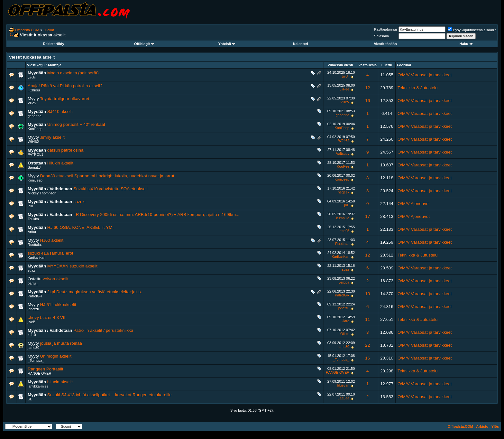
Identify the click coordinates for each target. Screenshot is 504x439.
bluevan (343, 385)
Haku (466, 44)
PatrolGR (35, 296)
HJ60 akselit (52, 240)
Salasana (381, 36)
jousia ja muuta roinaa (61, 343)
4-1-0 (32, 335)
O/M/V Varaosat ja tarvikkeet (425, 75)
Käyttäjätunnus (386, 29)
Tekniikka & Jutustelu (417, 88)
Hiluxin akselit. (61, 163)
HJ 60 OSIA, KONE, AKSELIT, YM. (80, 227)
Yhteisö (227, 44)
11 (367, 319)
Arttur (32, 232)
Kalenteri (301, 44)
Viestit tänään (385, 44)
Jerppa (344, 282)
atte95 (345, 231)
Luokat (49, 30)
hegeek (344, 192)
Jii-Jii (32, 77)
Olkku (345, 334)
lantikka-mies (38, 386)
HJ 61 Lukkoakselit (58, 305)
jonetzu (33, 309)
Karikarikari (37, 257)
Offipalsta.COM (27, 30)
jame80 (33, 348)
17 (367, 216)
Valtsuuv (343, 154)
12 (367, 88)
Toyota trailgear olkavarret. (65, 99)
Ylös (495, 426)
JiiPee (344, 89)
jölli (30, 206)
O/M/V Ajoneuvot (414, 204)
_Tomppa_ (36, 360)
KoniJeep (35, 129)
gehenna (35, 116)
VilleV (32, 103)
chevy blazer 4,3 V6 (46, 318)
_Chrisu (34, 90)
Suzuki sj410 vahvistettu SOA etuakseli (110, 189)
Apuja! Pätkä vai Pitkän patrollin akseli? (65, 86)
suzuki (79, 202)
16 (367, 101)
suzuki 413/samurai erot (50, 253)
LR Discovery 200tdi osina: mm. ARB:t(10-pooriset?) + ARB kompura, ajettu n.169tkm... (156, 215)
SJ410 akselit (60, 112)
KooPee (343, 166)
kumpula (343, 218)
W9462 (33, 142)
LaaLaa (344, 398)
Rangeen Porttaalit (45, 369)
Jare (346, 321)
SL (30, 399)
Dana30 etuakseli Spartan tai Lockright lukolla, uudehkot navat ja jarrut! (108, 176)
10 (367, 294)
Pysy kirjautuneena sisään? (472, 30)
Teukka (33, 219)
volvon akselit (56, 279)
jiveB (32, 322)
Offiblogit (144, 44)
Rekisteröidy (54, 44)
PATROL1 (36, 154)
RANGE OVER (39, 373)
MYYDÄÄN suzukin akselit (72, 266)
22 (367, 345)
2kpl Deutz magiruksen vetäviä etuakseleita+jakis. (95, 292)
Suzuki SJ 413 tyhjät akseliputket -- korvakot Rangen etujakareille (110, 395)
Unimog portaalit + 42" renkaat (76, 124)
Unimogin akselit (56, 356)
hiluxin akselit (60, 382)
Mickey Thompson (42, 193)
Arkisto (482, 426)
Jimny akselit (52, 137)
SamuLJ (34, 167)
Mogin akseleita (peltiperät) (73, 73)
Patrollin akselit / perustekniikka (103, 330)
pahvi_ (33, 283)
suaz (31, 270)
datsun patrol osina (65, 150)
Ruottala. (35, 245)
